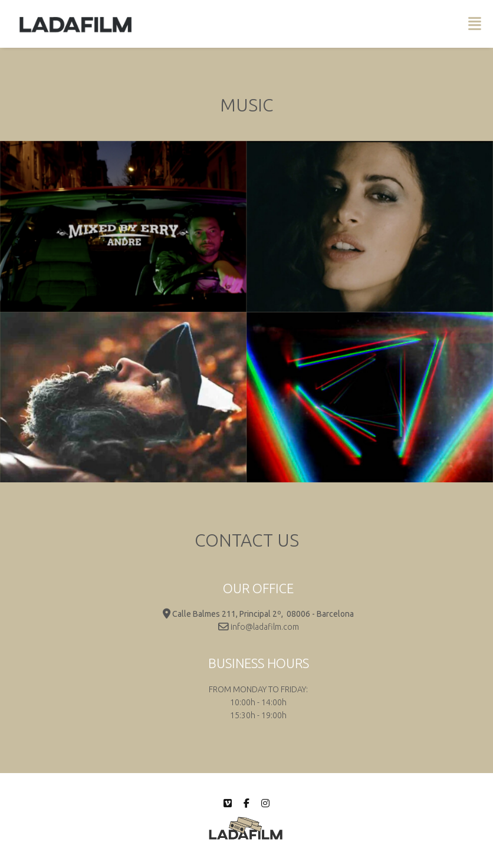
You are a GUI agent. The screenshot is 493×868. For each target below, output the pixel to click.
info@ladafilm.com (265, 627)
